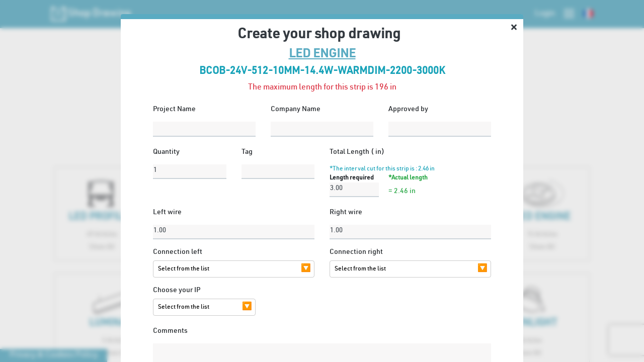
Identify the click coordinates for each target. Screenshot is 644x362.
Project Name (174, 110)
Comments (170, 331)
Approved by (408, 110)
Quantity (166, 152)
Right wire (346, 213)
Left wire (167, 213)
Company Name (296, 110)
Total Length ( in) (357, 152)
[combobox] (226, 269)
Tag (247, 152)
